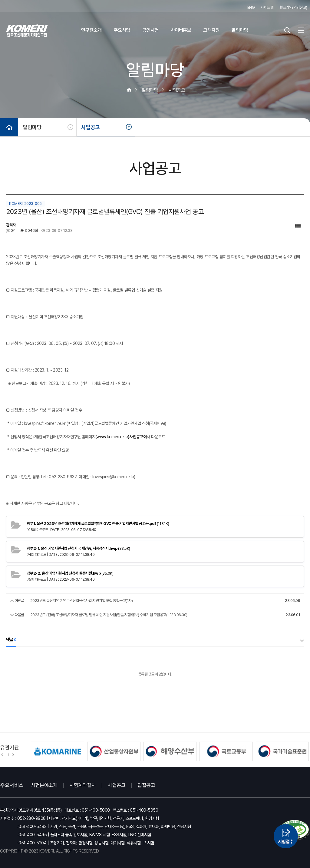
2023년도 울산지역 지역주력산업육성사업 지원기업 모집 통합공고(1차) (82, 601)
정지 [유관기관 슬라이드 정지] (8, 754)
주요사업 (122, 30)
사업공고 (91, 127)
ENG (251, 7)
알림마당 (240, 30)
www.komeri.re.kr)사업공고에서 (123, 437)
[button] (2, 754)
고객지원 (211, 30)
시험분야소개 (44, 785)
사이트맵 (267, 7)
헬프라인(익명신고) (293, 7)
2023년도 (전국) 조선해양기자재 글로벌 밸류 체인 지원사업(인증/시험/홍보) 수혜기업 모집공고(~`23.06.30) (109, 615)
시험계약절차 (82, 785)
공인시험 (150, 30)
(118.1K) (98, 524)
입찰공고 (146, 785)
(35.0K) (70, 573)
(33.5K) (79, 548)
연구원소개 (91, 30)
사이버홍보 (181, 30)
